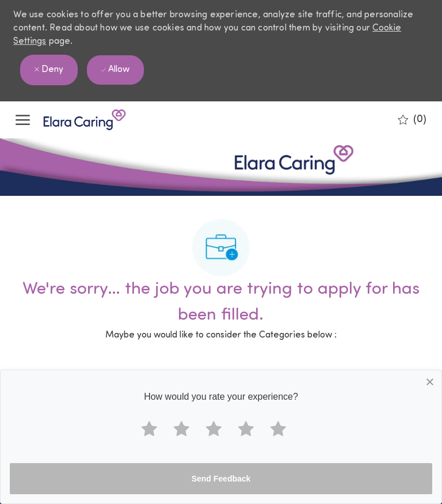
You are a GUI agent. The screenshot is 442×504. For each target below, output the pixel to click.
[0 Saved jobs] (412, 120)
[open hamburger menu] (23, 120)
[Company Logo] (73, 120)
